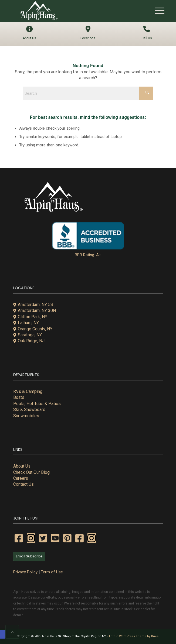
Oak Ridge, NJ (29, 341)
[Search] (88, 93)
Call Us (147, 33)
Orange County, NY (33, 329)
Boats (19, 397)
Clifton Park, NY (30, 317)
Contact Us (23, 484)
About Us (29, 33)
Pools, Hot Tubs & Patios (37, 404)
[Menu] (157, 11)
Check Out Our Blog (31, 472)
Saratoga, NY (28, 335)
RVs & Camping (28, 391)
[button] (3, 634)
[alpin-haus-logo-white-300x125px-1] (73, 11)
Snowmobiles (26, 416)
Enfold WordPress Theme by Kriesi (134, 636)
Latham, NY (26, 323)
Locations (88, 33)
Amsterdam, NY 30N (35, 310)
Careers (21, 478)
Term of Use (52, 572)
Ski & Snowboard (29, 410)
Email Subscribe (29, 556)
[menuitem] (157, 11)
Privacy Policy (25, 572)
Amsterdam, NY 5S (33, 305)
